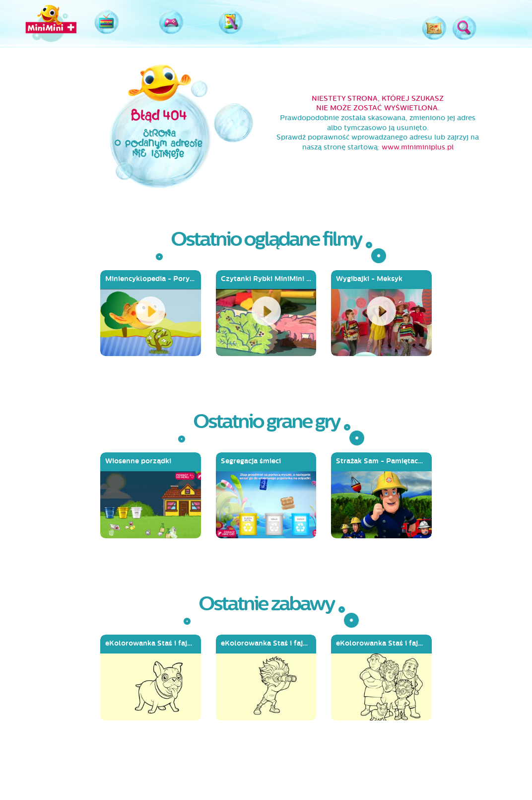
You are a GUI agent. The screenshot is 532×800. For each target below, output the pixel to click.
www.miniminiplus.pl (418, 147)
